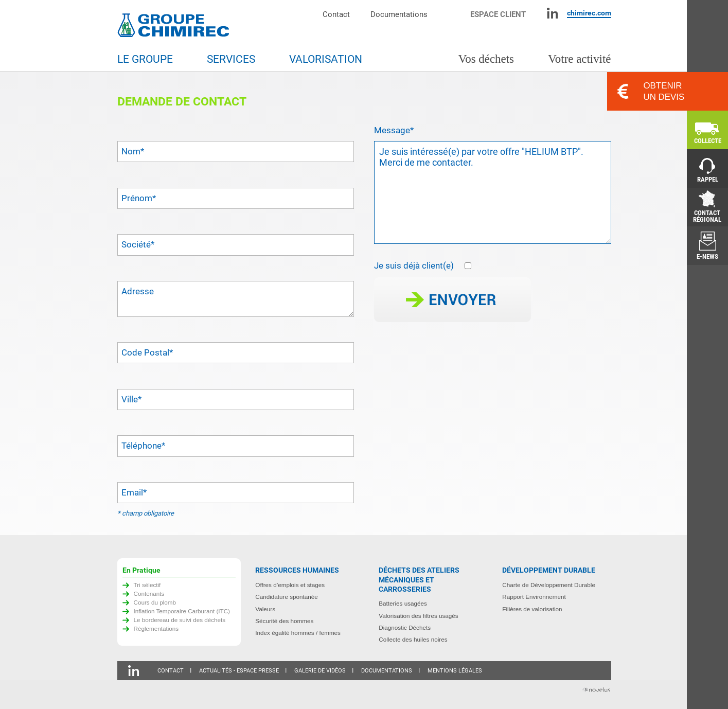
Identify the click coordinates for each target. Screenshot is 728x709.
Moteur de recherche (454, 13)
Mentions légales (455, 671)
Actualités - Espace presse (239, 671)
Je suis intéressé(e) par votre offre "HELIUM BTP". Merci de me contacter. (493, 192)
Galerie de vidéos (320, 671)
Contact (336, 14)
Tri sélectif (147, 585)
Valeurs (265, 609)
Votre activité (579, 59)
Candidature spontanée (287, 597)
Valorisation (326, 59)
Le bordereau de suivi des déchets (180, 620)
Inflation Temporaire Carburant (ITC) (182, 611)
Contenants (149, 593)
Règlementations (156, 628)
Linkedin (552, 13)
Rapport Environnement (534, 597)
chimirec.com (589, 13)
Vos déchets (486, 59)
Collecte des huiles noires (413, 639)
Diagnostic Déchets (405, 627)
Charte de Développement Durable (549, 585)
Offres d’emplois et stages (290, 585)
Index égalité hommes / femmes (298, 633)
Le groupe (145, 59)
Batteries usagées (403, 603)
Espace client (498, 14)
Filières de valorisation (532, 609)
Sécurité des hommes (284, 621)
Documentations (399, 14)
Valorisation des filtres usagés (418, 616)
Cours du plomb (155, 602)
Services (231, 59)
